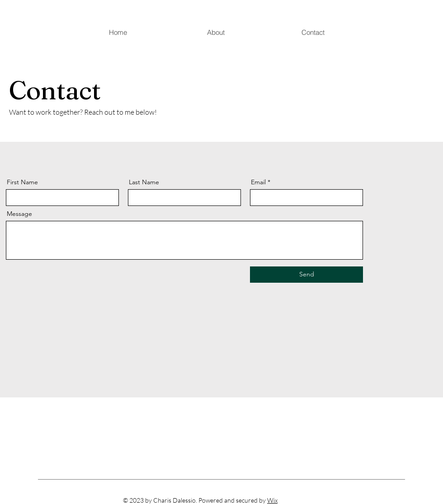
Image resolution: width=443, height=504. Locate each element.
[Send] (306, 275)
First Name (22, 182)
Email (258, 182)
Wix (272, 500)
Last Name (144, 182)
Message (19, 214)
